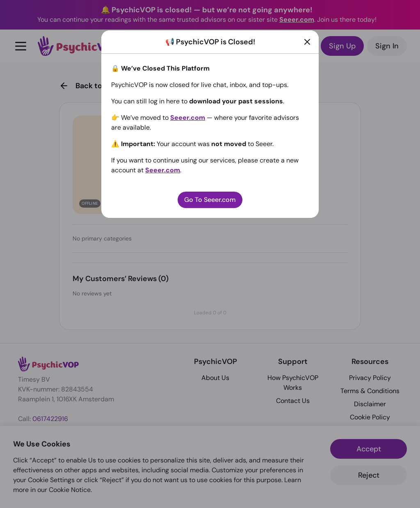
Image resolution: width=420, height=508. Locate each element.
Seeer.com (188, 118)
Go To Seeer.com (210, 200)
